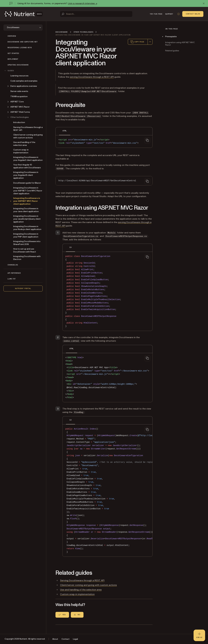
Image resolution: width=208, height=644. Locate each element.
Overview (12, 36)
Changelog (13, 265)
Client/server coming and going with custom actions (28, 136)
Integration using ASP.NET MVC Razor (180, 44)
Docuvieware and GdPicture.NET (23, 42)
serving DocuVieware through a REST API (92, 77)
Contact (66, 639)
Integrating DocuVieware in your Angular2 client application (28, 159)
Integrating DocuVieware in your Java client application (26, 210)
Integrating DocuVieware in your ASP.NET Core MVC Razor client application (28, 191)
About (55, 639)
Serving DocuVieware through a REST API (28, 129)
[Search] (96, 14)
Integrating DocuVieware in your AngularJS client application (26, 175)
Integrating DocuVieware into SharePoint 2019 (27, 243)
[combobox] (150, 42)
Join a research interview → (82, 3)
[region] (107, 491)
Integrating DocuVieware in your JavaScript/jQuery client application (27, 219)
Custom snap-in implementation (21, 151)
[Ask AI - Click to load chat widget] (199, 635)
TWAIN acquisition (19, 96)
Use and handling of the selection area (24, 144)
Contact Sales (193, 14)
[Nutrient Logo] (24, 14)
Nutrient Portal (23, 288)
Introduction (19, 122)
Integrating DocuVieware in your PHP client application (26, 235)
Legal (75, 639)
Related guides (172, 51)
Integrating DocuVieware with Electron (27, 258)
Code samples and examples (24, 81)
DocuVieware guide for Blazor (27, 183)
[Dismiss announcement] (204, 3)
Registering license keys (20, 48)
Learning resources (19, 76)
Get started (13, 53)
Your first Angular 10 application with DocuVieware (27, 166)
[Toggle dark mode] (179, 14)
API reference (14, 273)
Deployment (13, 59)
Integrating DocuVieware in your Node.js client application (27, 228)
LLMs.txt (12, 279)
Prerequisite (171, 37)
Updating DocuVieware (18, 65)
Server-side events (19, 91)
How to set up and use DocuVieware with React (25, 250)
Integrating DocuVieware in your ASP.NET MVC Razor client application (27, 201)
